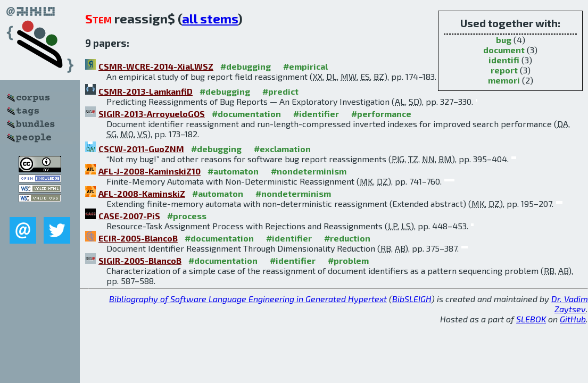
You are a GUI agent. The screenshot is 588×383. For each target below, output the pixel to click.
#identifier (316, 114)
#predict (280, 91)
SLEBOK (531, 319)
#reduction (347, 238)
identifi (504, 60)
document (504, 50)
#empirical (305, 66)
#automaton (233, 171)
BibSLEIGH (412, 299)
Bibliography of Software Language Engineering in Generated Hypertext (248, 299)
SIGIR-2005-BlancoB (140, 260)
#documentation (246, 114)
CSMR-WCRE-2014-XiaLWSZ (156, 66)
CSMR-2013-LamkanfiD (146, 91)
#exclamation (282, 149)
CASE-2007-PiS (129, 216)
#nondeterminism (309, 171)
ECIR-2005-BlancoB (138, 238)
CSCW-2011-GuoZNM (141, 149)
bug (504, 40)
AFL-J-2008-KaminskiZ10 (150, 171)
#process (187, 216)
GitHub (573, 319)
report (504, 70)
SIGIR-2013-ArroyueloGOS (152, 114)
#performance (381, 114)
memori (504, 80)
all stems (210, 18)
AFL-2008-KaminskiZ (142, 193)
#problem (348, 260)
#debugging (246, 66)
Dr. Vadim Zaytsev (570, 304)
